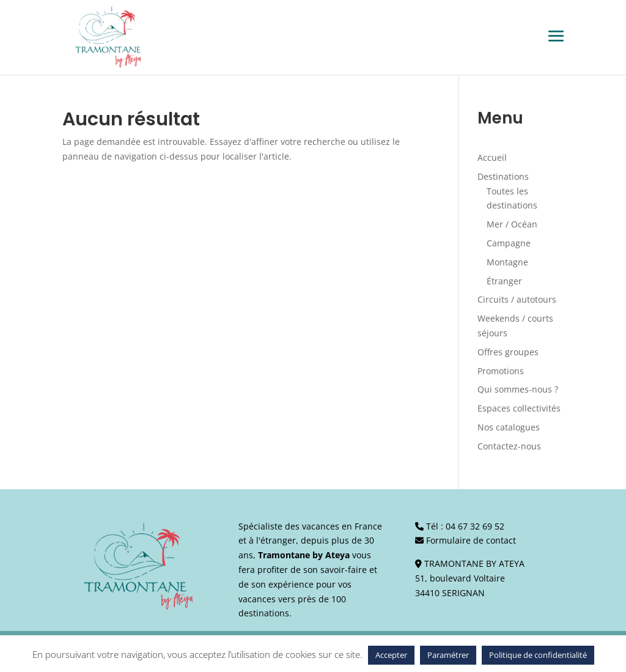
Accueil (492, 157)
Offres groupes (508, 352)
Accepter (391, 655)
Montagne (507, 262)
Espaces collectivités (519, 408)
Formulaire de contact (471, 540)
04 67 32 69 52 (475, 526)
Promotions (501, 371)
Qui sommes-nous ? (518, 389)
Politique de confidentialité (538, 655)
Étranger (504, 281)
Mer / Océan (512, 224)
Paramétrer (448, 655)
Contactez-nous (509, 446)
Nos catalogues (509, 427)
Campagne (509, 243)
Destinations (503, 176)
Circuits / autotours (517, 299)
